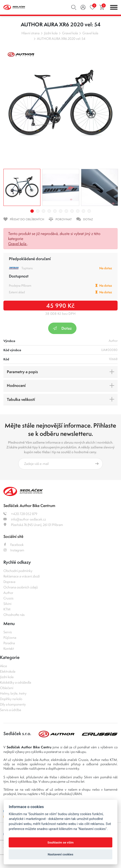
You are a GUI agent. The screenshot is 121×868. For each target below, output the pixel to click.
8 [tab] (72, 211)
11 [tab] (89, 211)
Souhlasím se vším (61, 842)
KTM (7, 609)
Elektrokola (8, 671)
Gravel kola (70, 33)
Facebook (14, 545)
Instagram (14, 550)
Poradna (9, 643)
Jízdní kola (51, 33)
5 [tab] (55, 211)
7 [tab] (66, 211)
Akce (4, 666)
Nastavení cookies (60, 854)
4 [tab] (49, 211)
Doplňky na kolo (11, 699)
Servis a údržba (11, 710)
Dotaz (62, 328)
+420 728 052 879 (20, 514)
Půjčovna (10, 638)
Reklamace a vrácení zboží (22, 576)
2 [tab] (38, 211)
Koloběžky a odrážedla (16, 682)
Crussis (8, 598)
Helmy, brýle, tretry (13, 693)
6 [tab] (61, 211)
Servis (8, 632)
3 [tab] (43, 211)
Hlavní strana (30, 33)
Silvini (7, 604)
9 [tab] (78, 211)
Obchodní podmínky (18, 571)
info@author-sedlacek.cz (25, 519)
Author (8, 593)
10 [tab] (83, 211)
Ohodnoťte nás (14, 615)
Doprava (9, 582)
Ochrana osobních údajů (21, 587)
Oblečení (7, 688)
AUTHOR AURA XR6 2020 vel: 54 (61, 39)
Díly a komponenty (13, 704)
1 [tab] (32, 211)
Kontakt (9, 648)
